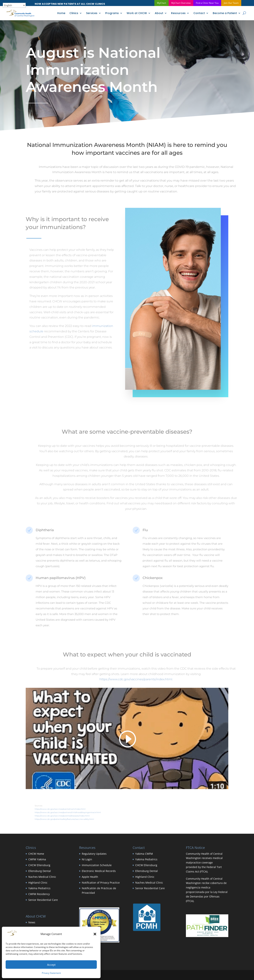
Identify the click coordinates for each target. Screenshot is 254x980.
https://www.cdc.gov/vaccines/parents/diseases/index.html (72, 816)
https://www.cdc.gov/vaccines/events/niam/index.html (70, 809)
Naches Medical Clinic (42, 877)
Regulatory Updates (94, 854)
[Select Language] (14, 5)
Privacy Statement (51, 973)
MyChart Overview (181, 3)
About (159, 13)
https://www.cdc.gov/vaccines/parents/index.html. (146, 679)
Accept (51, 965)
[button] (95, 934)
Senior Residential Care (43, 900)
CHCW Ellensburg (39, 865)
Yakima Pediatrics (39, 888)
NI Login (87, 859)
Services (92, 13)
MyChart (162, 3)
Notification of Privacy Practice (101, 883)
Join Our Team (231, 3)
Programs (112, 13)
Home (61, 13)
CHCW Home (36, 854)
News (32, 922)
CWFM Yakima (37, 859)
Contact (199, 13)
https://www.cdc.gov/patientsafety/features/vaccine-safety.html (74, 819)
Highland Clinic (38, 883)
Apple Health (90, 877)
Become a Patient (225, 13)
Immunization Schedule (97, 865)
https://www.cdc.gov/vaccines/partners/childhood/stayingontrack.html (78, 812)
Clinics (74, 13)
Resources (178, 13)
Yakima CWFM (144, 854)
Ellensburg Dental (40, 871)
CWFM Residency (39, 894)
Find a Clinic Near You (207, 3)
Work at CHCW (137, 13)
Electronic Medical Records (99, 871)
